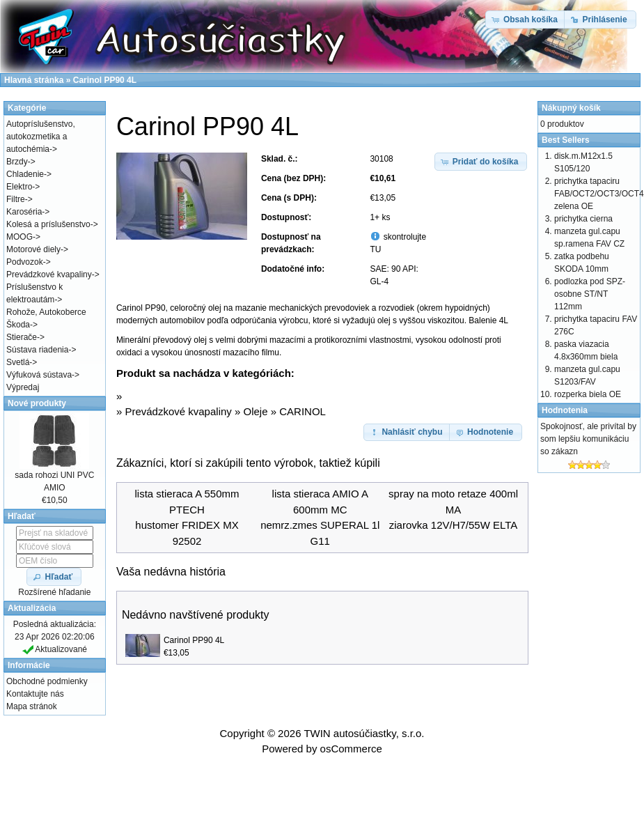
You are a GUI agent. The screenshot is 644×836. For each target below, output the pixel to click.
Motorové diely (33, 249)
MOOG (19, 237)
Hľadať (22, 516)
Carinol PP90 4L (194, 640)
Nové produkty (37, 403)
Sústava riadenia (37, 350)
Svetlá (18, 362)
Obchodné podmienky (47, 681)
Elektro (19, 187)
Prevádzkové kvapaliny (178, 411)
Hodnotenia (565, 410)
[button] (481, 162)
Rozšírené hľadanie (54, 592)
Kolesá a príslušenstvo (48, 224)
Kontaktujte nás (35, 694)
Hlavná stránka (34, 80)
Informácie (29, 665)
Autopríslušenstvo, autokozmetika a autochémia (41, 137)
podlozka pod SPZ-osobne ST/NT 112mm (590, 294)
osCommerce (351, 749)
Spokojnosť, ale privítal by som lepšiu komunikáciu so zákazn (588, 439)
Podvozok (25, 262)
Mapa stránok (32, 706)
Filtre (16, 199)
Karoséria (24, 212)
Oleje (256, 411)
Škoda (18, 325)
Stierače (22, 337)
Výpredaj (23, 387)
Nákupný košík (571, 108)
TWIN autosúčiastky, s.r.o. (364, 733)
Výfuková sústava (39, 375)
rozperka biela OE (588, 394)
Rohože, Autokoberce (46, 312)
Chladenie (25, 174)
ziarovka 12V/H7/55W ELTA (454, 525)
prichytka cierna (583, 219)
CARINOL (303, 411)
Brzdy (17, 162)
